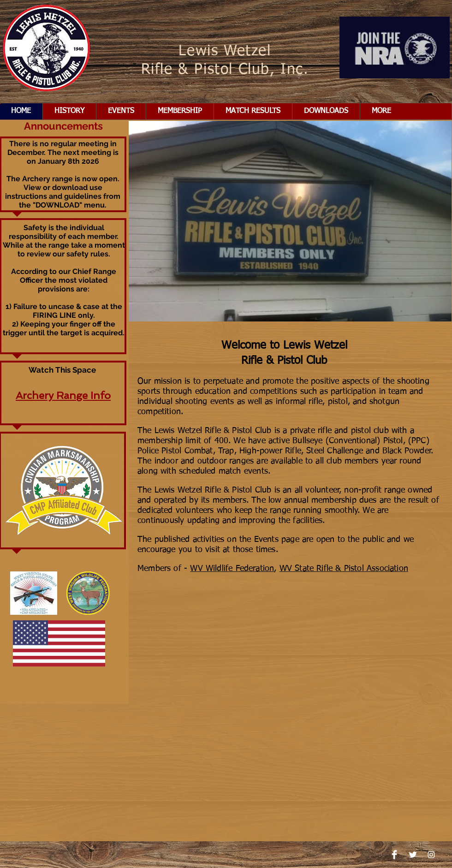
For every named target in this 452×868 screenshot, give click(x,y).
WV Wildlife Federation (232, 569)
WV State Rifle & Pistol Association (344, 569)
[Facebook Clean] (394, 855)
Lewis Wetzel (225, 51)
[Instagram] (431, 855)
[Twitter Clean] (413, 855)
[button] (180, 111)
